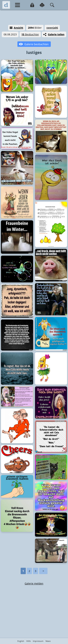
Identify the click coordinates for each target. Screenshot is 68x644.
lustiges (34, 52)
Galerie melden (34, 583)
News (48, 641)
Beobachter (30, 34)
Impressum (38, 641)
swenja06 (52, 28)
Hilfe (28, 641)
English (21, 641)
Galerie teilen (56, 34)
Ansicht (18, 28)
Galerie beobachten (36, 44)
